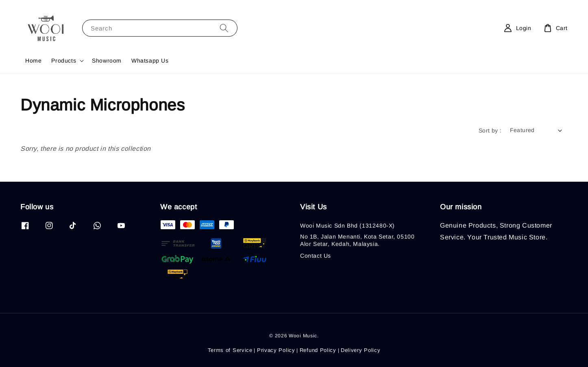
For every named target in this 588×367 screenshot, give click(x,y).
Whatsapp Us (150, 61)
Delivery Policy (361, 350)
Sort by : (490, 130)
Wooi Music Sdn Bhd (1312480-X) (347, 226)
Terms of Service (230, 350)
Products (64, 61)
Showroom (107, 61)
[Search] (224, 28)
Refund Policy (318, 350)
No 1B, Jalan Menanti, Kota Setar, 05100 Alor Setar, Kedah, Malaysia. (357, 240)
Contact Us (316, 256)
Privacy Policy (276, 350)
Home (33, 61)
